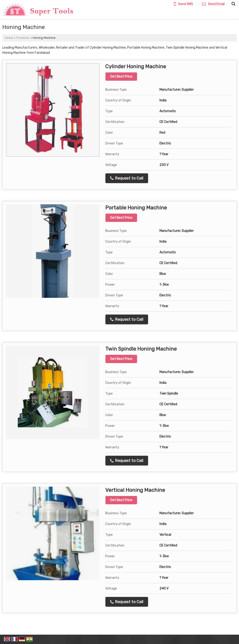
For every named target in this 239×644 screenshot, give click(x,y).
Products (23, 38)
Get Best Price (121, 77)
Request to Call (127, 178)
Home (9, 38)
